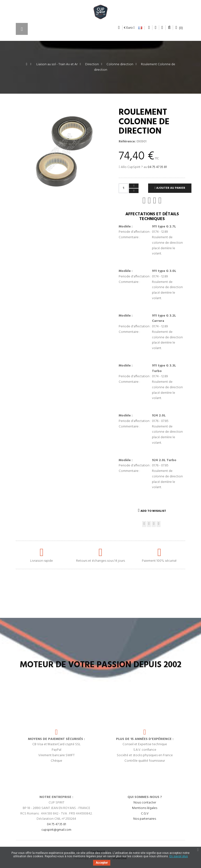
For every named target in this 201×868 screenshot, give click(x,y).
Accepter (102, 863)
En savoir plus (179, 856)
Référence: (127, 142)
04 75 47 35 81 (157, 167)
